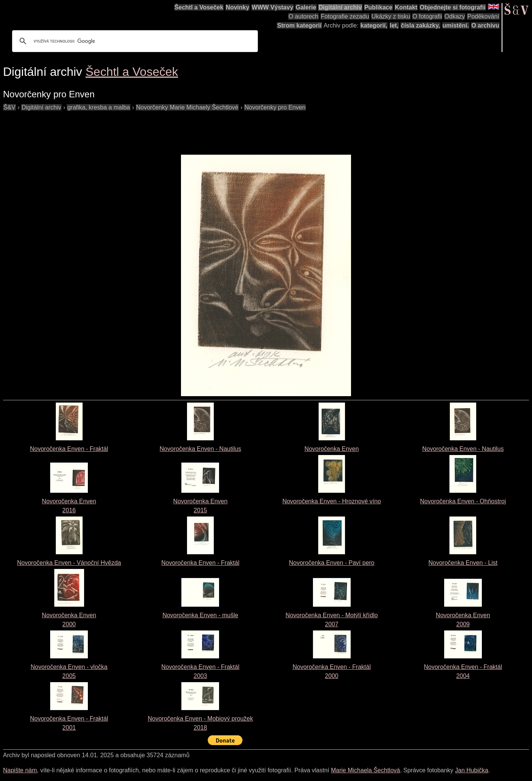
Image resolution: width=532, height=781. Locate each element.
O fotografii (427, 16)
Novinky (238, 7)
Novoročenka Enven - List (463, 563)
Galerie (306, 7)
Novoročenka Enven (332, 449)
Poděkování (483, 16)
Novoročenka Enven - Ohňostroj (463, 501)
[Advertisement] (140, 129)
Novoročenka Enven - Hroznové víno (332, 501)
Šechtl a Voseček (199, 7)
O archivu (485, 25)
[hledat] (134, 41)
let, (394, 25)
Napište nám (20, 770)
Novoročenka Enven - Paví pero (332, 563)
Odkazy (455, 16)
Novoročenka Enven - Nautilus (200, 449)
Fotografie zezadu (345, 16)
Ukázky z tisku (391, 16)
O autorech (303, 16)
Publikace (378, 7)
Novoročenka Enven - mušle (200, 615)
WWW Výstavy (273, 7)
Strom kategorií (299, 25)
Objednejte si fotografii (452, 7)
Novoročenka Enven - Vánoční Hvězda (69, 563)
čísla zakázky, (420, 25)
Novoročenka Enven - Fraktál (69, 449)
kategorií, (374, 25)
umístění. (456, 25)
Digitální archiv (340, 7)
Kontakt (406, 7)
